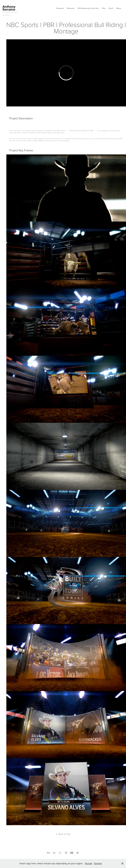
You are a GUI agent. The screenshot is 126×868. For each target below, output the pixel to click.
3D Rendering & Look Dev (88, 8)
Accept (89, 863)
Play (104, 8)
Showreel (71, 8)
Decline (98, 863)
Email (111, 8)
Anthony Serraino (9, 8)
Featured (60, 8)
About (119, 8)
